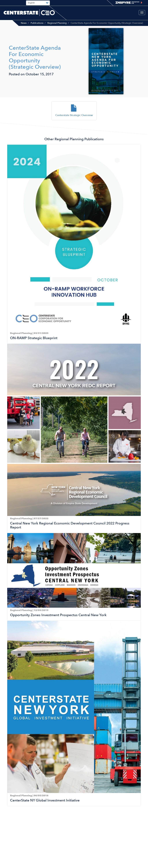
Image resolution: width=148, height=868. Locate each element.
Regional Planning (57, 23)
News (24, 23)
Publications (37, 23)
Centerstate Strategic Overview (74, 115)
